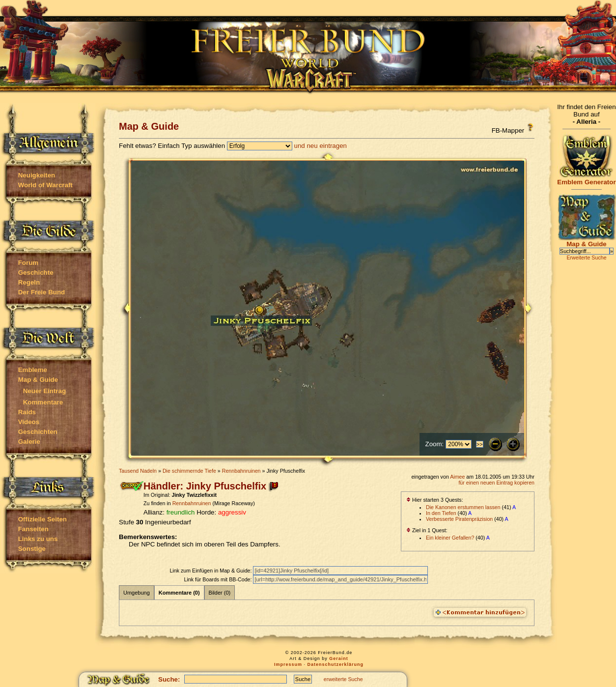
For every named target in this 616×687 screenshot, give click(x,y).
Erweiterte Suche (586, 258)
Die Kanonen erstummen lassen (463, 507)
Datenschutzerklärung (336, 664)
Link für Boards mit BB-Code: (218, 579)
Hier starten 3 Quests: (435, 500)
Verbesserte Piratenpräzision (459, 519)
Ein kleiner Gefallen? (450, 538)
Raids (27, 412)
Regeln (29, 282)
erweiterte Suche (343, 679)
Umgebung (137, 593)
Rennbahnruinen (241, 471)
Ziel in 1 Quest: (427, 530)
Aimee (457, 477)
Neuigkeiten (37, 175)
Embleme (33, 370)
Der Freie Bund (42, 292)
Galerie (29, 442)
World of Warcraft (45, 185)
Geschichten (38, 432)
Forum (28, 263)
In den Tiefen (441, 513)
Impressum (288, 664)
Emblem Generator (587, 179)
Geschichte (36, 272)
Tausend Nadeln (138, 471)
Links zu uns (38, 539)
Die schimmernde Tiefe (189, 471)
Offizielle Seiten (42, 519)
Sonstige (32, 549)
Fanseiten (33, 529)
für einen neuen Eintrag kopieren (496, 483)
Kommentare (43, 402)
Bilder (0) (220, 593)
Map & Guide (38, 380)
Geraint (339, 658)
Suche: (169, 679)
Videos (29, 422)
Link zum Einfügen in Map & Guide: (211, 571)
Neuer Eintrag (44, 391)
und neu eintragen (321, 146)
